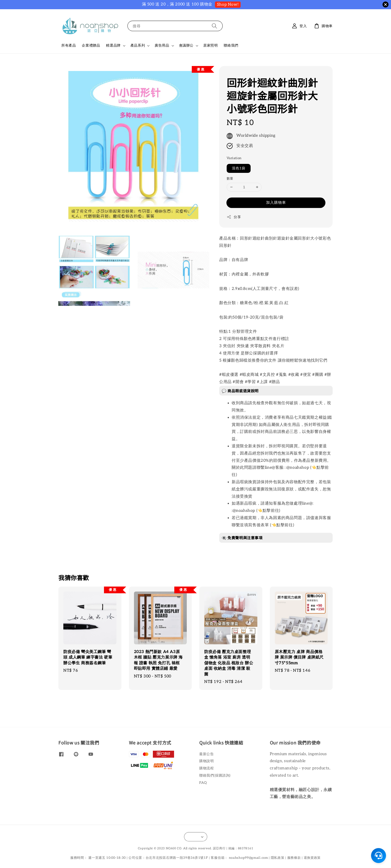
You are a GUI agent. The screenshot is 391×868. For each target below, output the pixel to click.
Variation (234, 158)
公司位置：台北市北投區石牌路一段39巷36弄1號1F (168, 858)
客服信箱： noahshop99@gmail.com (239, 858)
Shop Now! (228, 5)
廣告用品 (162, 45)
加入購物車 (276, 202)
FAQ (203, 783)
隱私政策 (278, 858)
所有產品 (69, 45)
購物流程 (206, 768)
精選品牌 (113, 45)
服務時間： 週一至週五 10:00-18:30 (98, 858)
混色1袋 (239, 168)
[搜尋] (214, 26)
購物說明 (206, 761)
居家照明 (210, 45)
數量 (230, 179)
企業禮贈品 (91, 45)
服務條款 (294, 858)
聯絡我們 (231, 45)
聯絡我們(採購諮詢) (215, 775)
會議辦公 (186, 45)
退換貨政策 (312, 858)
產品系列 (138, 45)
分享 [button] (234, 217)
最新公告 (206, 754)
